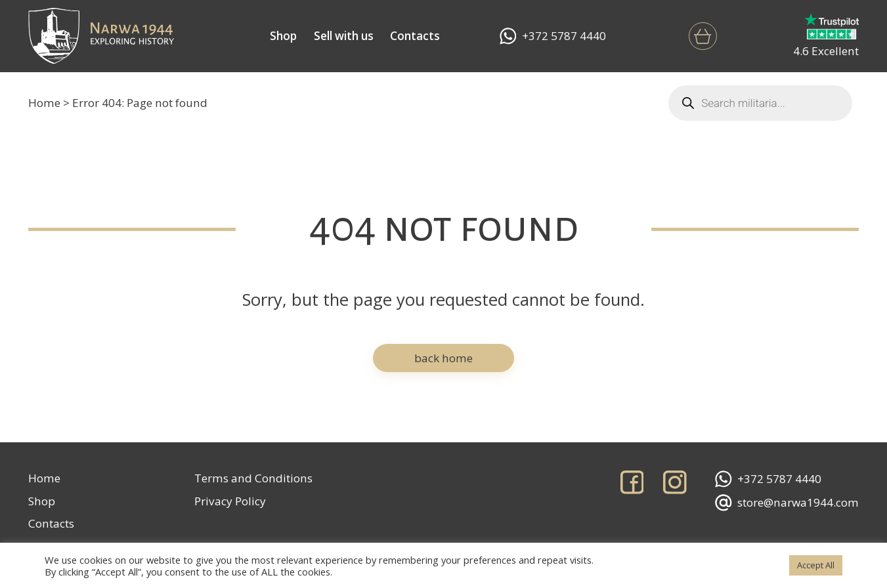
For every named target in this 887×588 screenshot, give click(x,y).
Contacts (415, 36)
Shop (283, 36)
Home (44, 103)
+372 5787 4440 (553, 36)
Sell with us (344, 36)
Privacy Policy (230, 501)
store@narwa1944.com (787, 503)
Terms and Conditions (253, 478)
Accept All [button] (816, 565)
